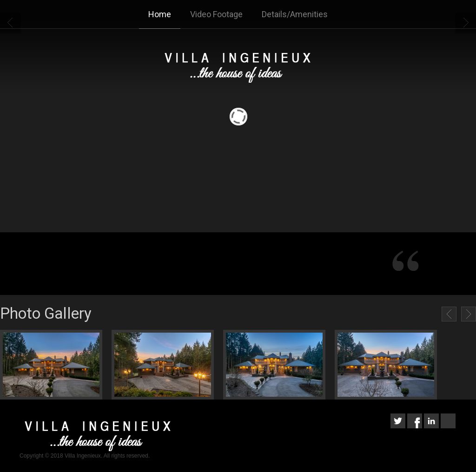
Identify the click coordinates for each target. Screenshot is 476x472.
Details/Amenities (295, 14)
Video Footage (216, 14)
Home (160, 14)
